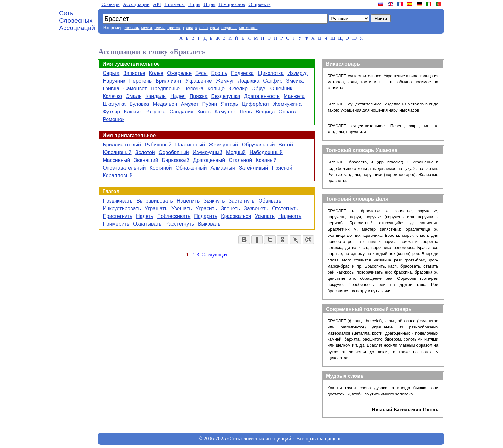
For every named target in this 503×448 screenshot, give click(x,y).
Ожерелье (179, 73)
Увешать (182, 208)
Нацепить (188, 201)
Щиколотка (271, 73)
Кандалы (156, 96)
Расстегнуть (179, 224)
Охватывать (147, 224)
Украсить (206, 208)
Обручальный (258, 145)
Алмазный (223, 168)
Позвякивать (118, 201)
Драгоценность (262, 96)
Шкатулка (114, 104)
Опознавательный (124, 168)
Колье (156, 73)
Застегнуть (242, 201)
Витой (286, 145)
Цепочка (194, 89)
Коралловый (118, 175)
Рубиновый (158, 145)
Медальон (165, 104)
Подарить (206, 216)
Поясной (282, 168)
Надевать (290, 216)
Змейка (295, 81)
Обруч (259, 89)
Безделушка (226, 96)
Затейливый (253, 168)
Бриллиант (169, 81)
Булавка (139, 104)
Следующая (214, 255)
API (157, 4)
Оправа (287, 112)
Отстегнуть (285, 208)
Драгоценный (209, 160)
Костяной (161, 168)
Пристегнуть (117, 216)
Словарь (110, 4)
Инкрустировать (122, 208)
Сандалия (181, 112)
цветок (174, 28)
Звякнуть (214, 201)
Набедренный (266, 152)
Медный (236, 152)
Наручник (114, 81)
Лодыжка (248, 81)
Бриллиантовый (122, 145)
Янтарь (229, 104)
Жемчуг (225, 81)
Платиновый (190, 145)
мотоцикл (248, 28)
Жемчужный (223, 145)
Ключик (133, 112)
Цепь (246, 112)
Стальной (240, 160)
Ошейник (281, 89)
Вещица (265, 112)
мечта (147, 28)
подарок (229, 28)
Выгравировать (155, 201)
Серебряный (174, 152)
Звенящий (146, 160)
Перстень (141, 81)
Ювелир (238, 89)
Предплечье (165, 89)
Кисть (204, 112)
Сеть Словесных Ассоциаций (77, 21)
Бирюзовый (176, 160)
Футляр (111, 112)
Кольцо (216, 89)
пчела (160, 28)
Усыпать (265, 216)
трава (188, 28)
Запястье (134, 73)
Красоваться (236, 216)
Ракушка (155, 112)
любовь (132, 28)
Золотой (145, 152)
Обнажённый (191, 168)
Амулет (190, 104)
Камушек (225, 112)
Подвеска (242, 73)
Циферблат (256, 104)
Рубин (210, 104)
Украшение (199, 81)
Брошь (219, 73)
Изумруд (298, 73)
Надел (178, 96)
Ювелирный (117, 152)
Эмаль (134, 96)
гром (214, 28)
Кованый (266, 160)
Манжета (294, 96)
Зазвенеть (256, 208)
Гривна (111, 89)
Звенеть (230, 208)
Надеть (145, 216)
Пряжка (199, 96)
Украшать (156, 208)
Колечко (112, 96)
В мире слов (232, 4)
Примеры (175, 4)
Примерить (116, 224)
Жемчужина (287, 104)
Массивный (116, 160)
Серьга (111, 73)
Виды (194, 4)
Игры (209, 4)
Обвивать (270, 201)
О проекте (259, 4)
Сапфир (273, 81)
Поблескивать (174, 216)
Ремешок (114, 119)
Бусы (201, 73)
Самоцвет (135, 89)
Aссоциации (136, 4)
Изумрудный (208, 152)
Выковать (209, 224)
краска (201, 28)
